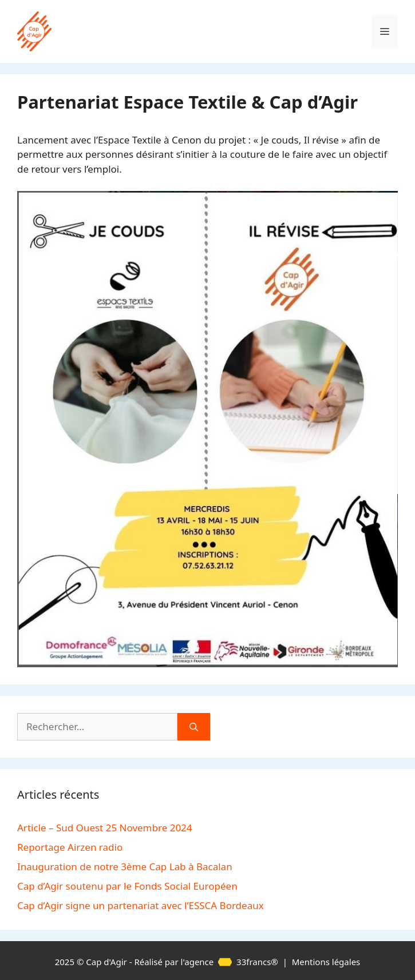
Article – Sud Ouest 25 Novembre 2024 (105, 828)
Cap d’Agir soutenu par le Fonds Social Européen (127, 886)
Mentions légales (326, 962)
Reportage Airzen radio (70, 847)
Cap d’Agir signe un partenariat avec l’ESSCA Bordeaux (141, 905)
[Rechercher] (194, 727)
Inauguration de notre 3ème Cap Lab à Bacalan (125, 867)
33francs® (247, 962)
